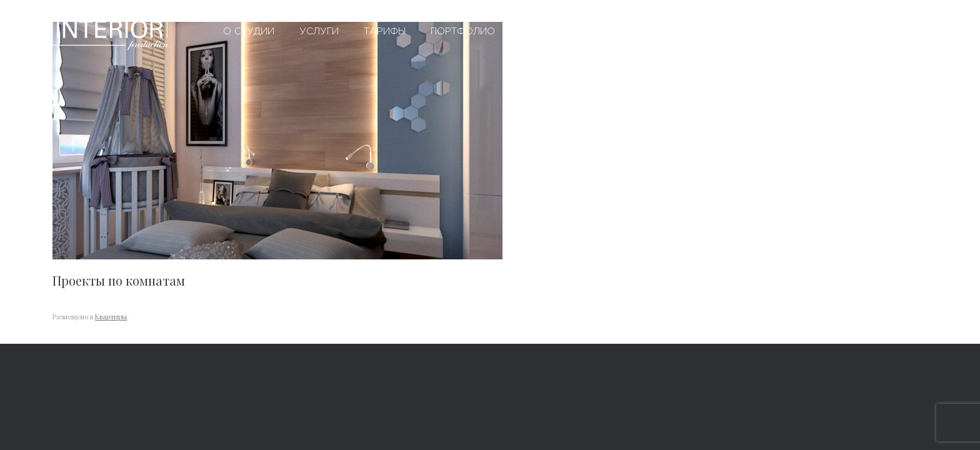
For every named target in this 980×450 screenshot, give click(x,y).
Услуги (319, 32)
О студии (249, 32)
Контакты (675, 32)
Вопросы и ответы (572, 32)
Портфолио (463, 32)
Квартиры (111, 317)
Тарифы (385, 32)
